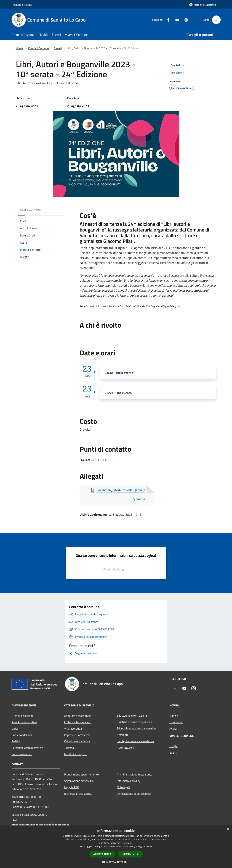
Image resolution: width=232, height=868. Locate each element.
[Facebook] (167, 20)
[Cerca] (216, 20)
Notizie (174, 716)
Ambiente (123, 735)
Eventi (58, 48)
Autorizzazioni (125, 748)
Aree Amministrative (24, 722)
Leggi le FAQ (72, 787)
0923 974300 (101, 460)
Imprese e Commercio (77, 735)
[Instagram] (185, 20)
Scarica (138, 499)
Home (19, 48)
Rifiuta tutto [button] (130, 854)
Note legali (123, 787)
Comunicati (176, 722)
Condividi (178, 65)
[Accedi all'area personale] (203, 5)
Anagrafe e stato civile (78, 716)
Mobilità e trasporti (76, 754)
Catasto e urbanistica (77, 741)
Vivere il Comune (39, 48)
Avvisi (173, 728)
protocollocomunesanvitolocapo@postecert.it (40, 825)
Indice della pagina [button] (30, 210)
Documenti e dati (22, 754)
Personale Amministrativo (27, 748)
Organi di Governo (22, 716)
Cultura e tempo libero (78, 722)
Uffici (15, 728)
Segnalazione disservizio (79, 781)
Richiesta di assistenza (78, 794)
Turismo (69, 748)
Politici (16, 741)
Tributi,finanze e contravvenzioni (137, 728)
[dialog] (116, 847)
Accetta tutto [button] (102, 854)
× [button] (228, 829)
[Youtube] (176, 20)
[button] (116, 862)
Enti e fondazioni (22, 735)
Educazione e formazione (132, 716)
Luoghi (174, 746)
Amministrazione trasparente (135, 774)
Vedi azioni (179, 73)
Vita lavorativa (73, 728)
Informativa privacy (129, 781)
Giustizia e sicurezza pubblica (134, 722)
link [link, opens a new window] (150, 847)
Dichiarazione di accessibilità (134, 794)
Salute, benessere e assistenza (135, 741)
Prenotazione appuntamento (81, 774)
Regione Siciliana (22, 5)
